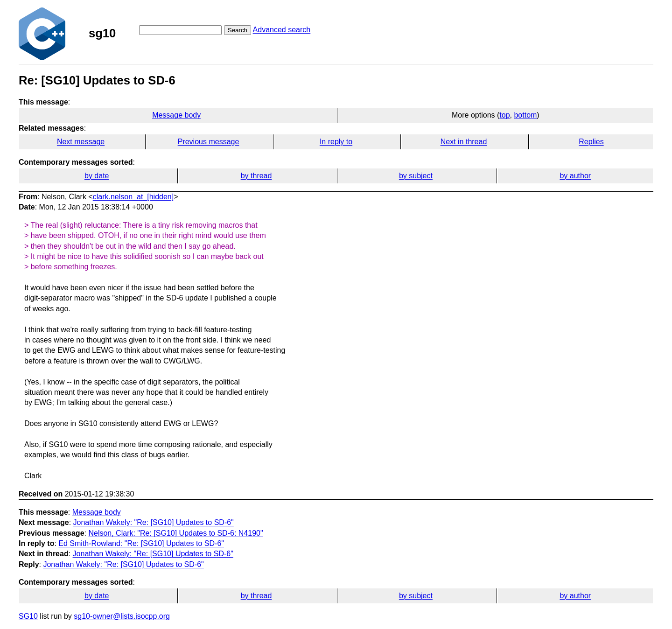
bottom (525, 115)
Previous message (209, 142)
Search (238, 30)
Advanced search (282, 30)
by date (97, 176)
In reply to (336, 142)
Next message (81, 142)
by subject (416, 176)
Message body (176, 115)
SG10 (28, 616)
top (504, 115)
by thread (256, 176)
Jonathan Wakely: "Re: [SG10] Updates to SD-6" (154, 522)
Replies (591, 142)
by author (575, 176)
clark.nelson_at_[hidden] (133, 197)
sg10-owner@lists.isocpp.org (122, 616)
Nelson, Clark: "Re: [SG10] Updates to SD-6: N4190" (175, 533)
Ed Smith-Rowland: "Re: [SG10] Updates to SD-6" (141, 543)
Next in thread (464, 142)
